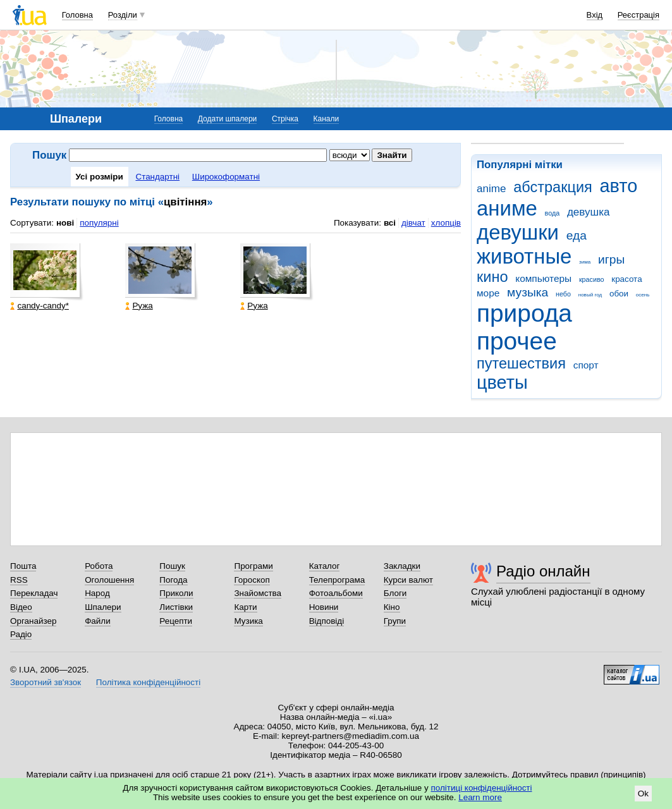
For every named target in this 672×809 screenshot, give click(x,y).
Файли (98, 621)
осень (643, 295)
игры (611, 259)
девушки (518, 232)
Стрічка (285, 119)
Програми (253, 566)
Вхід (595, 15)
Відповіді (327, 621)
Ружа (139, 306)
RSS (19, 580)
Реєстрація (638, 15)
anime (491, 189)
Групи (395, 621)
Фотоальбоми (336, 593)
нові (65, 223)
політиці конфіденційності (482, 788)
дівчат (413, 223)
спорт (586, 365)
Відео (21, 607)
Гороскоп (252, 580)
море (488, 293)
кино (492, 277)
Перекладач (34, 593)
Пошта (23, 566)
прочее (517, 341)
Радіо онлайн (543, 571)
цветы (502, 382)
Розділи (123, 15)
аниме (507, 208)
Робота (99, 566)
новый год (590, 295)
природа (524, 313)
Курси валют (408, 580)
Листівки (176, 607)
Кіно (392, 607)
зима (585, 262)
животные (524, 256)
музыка (528, 292)
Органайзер (33, 621)
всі (390, 223)
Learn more (480, 797)
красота (626, 279)
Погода (173, 580)
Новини (324, 607)
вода (553, 213)
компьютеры (543, 278)
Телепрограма (337, 580)
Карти (245, 607)
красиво (592, 279)
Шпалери (103, 607)
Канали (327, 119)
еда (577, 235)
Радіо (21, 634)
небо (563, 294)
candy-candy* (39, 306)
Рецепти (176, 621)
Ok (643, 794)
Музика (248, 621)
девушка (589, 212)
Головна (77, 15)
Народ (97, 593)
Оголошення (109, 580)
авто (619, 186)
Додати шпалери (227, 119)
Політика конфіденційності (148, 682)
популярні (99, 223)
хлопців (446, 223)
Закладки (402, 566)
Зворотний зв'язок (46, 682)
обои (619, 294)
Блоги (395, 593)
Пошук (172, 566)
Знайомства (258, 593)
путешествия (521, 363)
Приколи (176, 593)
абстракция (553, 187)
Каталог (325, 566)
